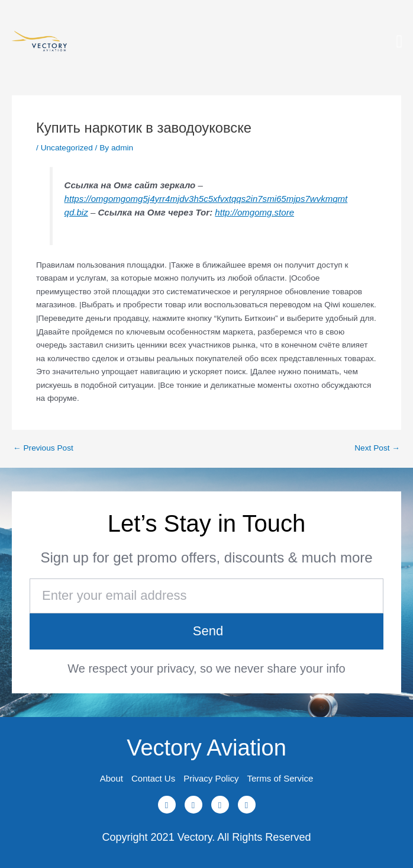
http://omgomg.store (254, 212)
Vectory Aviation (206, 748)
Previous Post (43, 448)
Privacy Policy (211, 778)
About (112, 778)
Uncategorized (67, 148)
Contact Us (153, 778)
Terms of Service (280, 778)
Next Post (377, 448)
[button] (399, 42)
